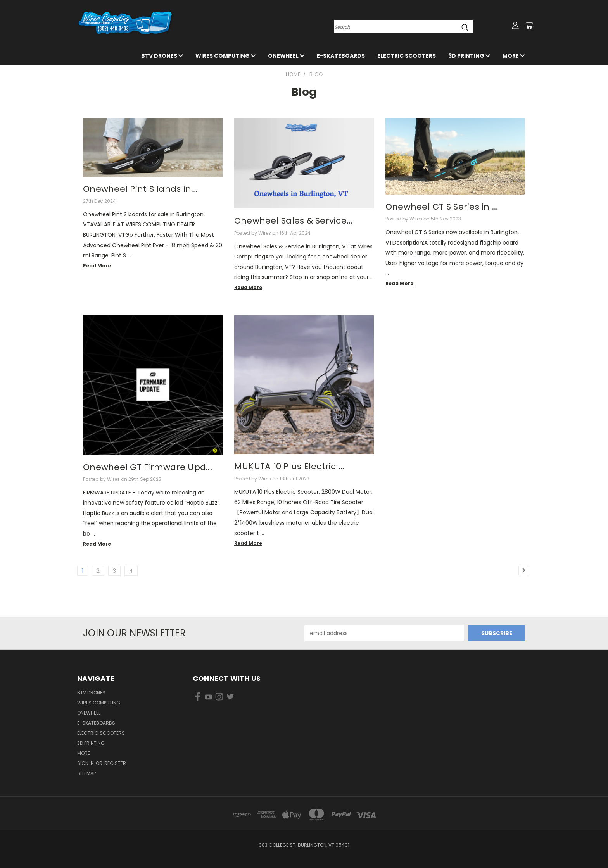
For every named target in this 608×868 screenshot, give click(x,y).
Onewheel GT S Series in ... (442, 207)
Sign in (86, 763)
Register (115, 763)
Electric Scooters (407, 56)
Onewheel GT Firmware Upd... (148, 467)
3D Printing (469, 56)
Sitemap (86, 773)
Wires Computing (225, 56)
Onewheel (286, 56)
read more (97, 266)
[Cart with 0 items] (529, 25)
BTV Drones (162, 56)
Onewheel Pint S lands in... (140, 189)
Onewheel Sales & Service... (294, 221)
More (514, 56)
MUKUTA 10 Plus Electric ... (289, 466)
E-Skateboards (341, 56)
